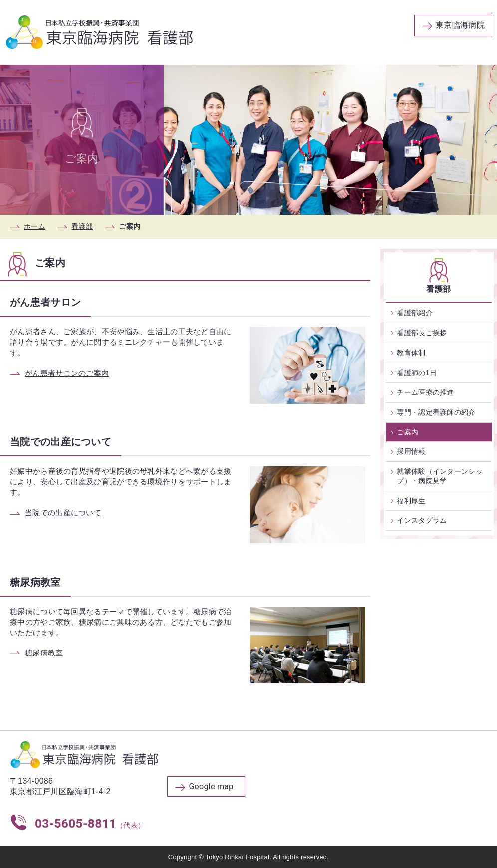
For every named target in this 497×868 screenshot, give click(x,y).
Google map (211, 786)
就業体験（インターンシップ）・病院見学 (440, 476)
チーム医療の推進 (425, 392)
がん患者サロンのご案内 (67, 373)
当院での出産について (63, 513)
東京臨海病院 (460, 25)
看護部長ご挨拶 (422, 333)
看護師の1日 (417, 373)
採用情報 (411, 451)
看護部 (82, 226)
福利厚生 (411, 501)
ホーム (35, 226)
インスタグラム (422, 520)
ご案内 (407, 432)
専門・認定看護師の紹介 (436, 412)
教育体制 (411, 353)
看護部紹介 (415, 313)
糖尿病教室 (44, 653)
